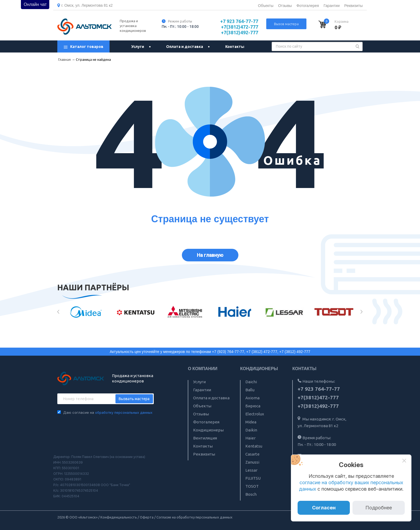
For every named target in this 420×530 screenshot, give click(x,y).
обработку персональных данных (124, 412)
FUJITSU (253, 478)
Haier (250, 438)
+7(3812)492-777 (240, 32)
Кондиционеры (208, 430)
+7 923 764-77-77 (239, 21)
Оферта (147, 517)
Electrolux (255, 414)
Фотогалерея (308, 6)
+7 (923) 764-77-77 (228, 352)
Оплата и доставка (185, 47)
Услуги (138, 47)
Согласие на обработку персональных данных (194, 517)
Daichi (251, 382)
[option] (86, 312)
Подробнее (379, 508)
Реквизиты (353, 6)
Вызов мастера (286, 24)
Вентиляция (205, 438)
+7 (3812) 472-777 (262, 352)
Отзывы (285, 6)
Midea (251, 422)
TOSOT (252, 486)
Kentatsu (254, 446)
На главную (210, 255)
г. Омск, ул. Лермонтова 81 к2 (87, 5)
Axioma (252, 398)
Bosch (251, 494)
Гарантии (332, 6)
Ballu (250, 390)
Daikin (251, 430)
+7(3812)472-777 (240, 27)
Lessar (251, 470)
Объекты (266, 6)
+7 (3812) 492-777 (295, 352)
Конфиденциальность (119, 517)
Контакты (235, 47)
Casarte (252, 454)
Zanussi (252, 462)
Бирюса (253, 406)
